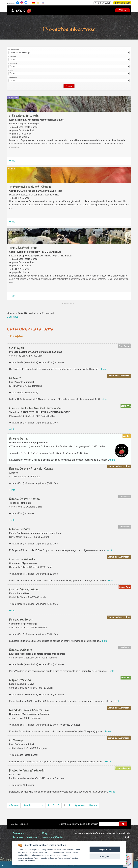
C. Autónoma (14, 49)
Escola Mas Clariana (24, 590)
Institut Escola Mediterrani (29, 710)
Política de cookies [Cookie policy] (26, 861)
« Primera (14, 805)
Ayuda (14, 824)
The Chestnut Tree (23, 248)
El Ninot (15, 378)
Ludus (18, 11)
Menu (123, 10)
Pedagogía (13, 63)
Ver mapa (13, 317)
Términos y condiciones (26, 838)
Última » (93, 805)
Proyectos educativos (69, 29)
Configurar (105, 856)
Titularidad (13, 77)
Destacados (68, 304)
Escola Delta (18, 439)
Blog (45, 833)
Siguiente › (80, 805)
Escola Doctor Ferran (24, 499)
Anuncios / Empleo (53, 838)
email (103, 824)
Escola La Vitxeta (22, 559)
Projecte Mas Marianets (27, 771)
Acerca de (18, 833)
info (12, 161)
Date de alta (123, 3)
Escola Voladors (21, 650)
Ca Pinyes (16, 348)
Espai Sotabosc (20, 680)
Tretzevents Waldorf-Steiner (30, 187)
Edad (10, 70)
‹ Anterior (27, 805)
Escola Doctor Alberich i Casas (31, 469)
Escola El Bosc (20, 529)
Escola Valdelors (21, 620)
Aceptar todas (105, 849)
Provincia (12, 56)
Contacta (24, 824)
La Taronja (16, 740)
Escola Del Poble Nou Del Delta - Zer (35, 408)
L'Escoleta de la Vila (24, 116)
